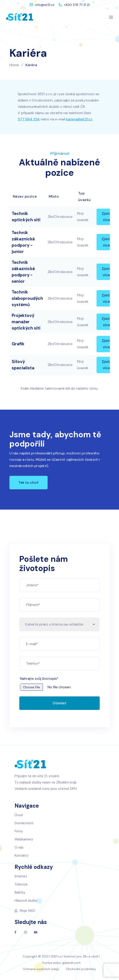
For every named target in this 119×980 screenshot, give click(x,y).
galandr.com (72, 963)
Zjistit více (107, 217)
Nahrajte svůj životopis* (46, 679)
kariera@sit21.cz (79, 119)
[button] (29, 483)
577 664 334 (29, 119)
